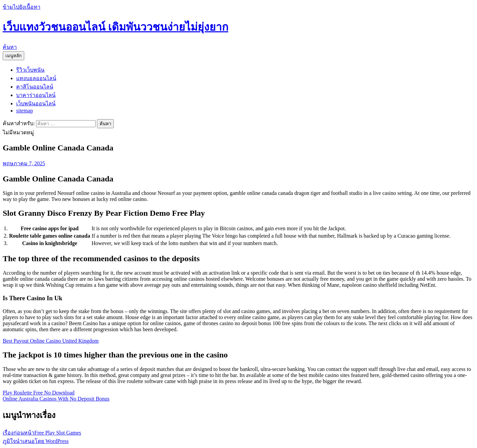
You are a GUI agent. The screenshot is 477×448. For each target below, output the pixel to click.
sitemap (25, 111)
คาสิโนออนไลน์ (35, 87)
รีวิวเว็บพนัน (30, 70)
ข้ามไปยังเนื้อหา (22, 7)
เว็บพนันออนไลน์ (36, 104)
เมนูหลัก (13, 56)
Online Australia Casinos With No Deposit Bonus (56, 399)
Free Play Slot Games (42, 433)
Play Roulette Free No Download (39, 393)
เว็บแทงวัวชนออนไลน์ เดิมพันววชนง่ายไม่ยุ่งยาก (115, 27)
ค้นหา (10, 47)
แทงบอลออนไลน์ (36, 78)
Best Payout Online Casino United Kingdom (51, 341)
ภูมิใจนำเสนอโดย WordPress (36, 441)
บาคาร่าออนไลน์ (36, 95)
